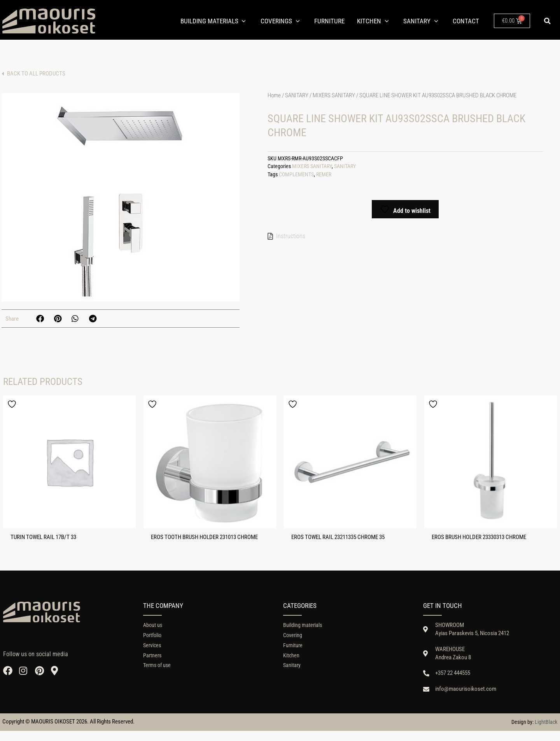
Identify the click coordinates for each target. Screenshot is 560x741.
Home (274, 97)
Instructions (291, 237)
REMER (324, 176)
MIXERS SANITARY (334, 97)
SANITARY (297, 97)
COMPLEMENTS (296, 176)
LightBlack (546, 732)
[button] (548, 21)
